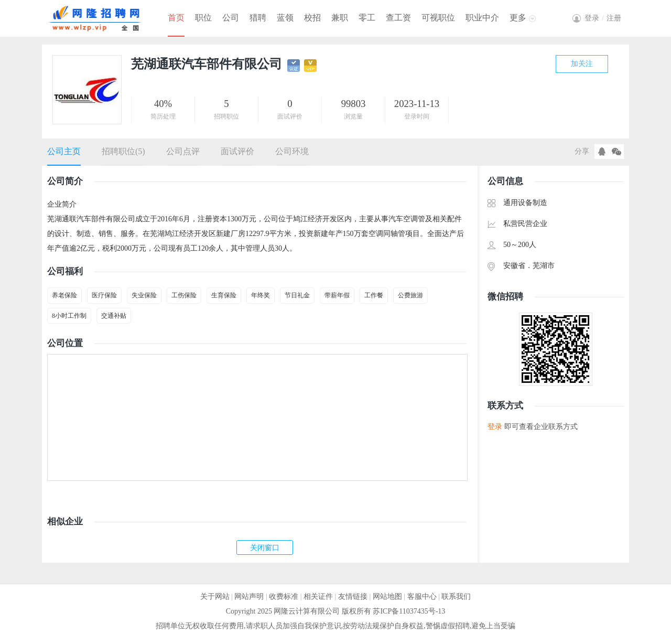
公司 (231, 18)
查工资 (398, 18)
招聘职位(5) (123, 151)
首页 (176, 18)
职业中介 (482, 18)
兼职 (340, 18)
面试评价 (237, 151)
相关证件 (318, 597)
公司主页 (64, 151)
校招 (312, 18)
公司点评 (183, 151)
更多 (518, 18)
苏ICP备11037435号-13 (409, 611)
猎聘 (258, 18)
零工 (367, 18)
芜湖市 (544, 266)
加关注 (582, 64)
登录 (495, 427)
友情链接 (353, 597)
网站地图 (387, 597)
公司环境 (292, 151)
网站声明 (249, 597)
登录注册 (603, 18)
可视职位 (438, 18)
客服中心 (422, 597)
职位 (203, 18)
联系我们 (456, 597)
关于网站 (215, 597)
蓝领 (285, 18)
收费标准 (284, 597)
